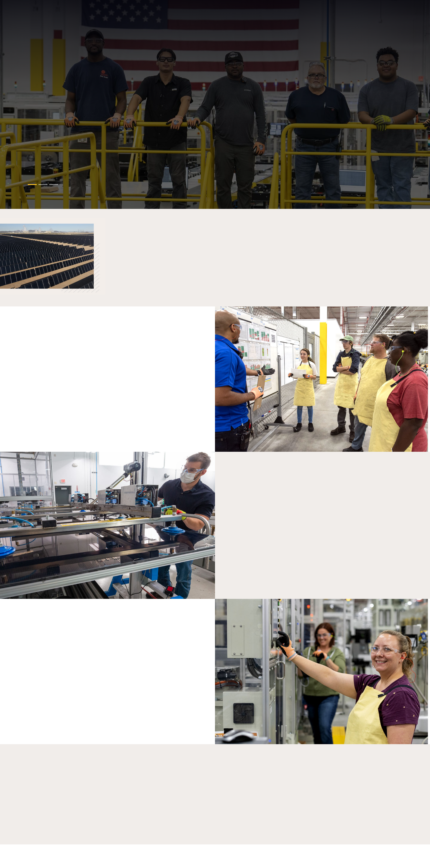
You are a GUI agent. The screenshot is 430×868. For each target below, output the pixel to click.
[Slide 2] (54, 185)
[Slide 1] (43, 185)
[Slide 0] (32, 185)
